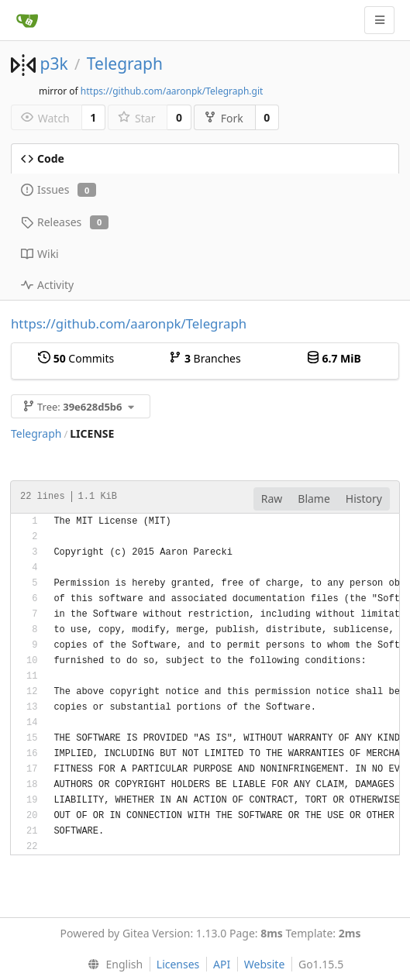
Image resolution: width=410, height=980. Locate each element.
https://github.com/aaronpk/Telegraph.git (172, 91)
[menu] (112, 965)
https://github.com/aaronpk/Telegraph (129, 323)
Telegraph (125, 64)
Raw (272, 499)
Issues (59, 189)
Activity (47, 285)
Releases (65, 222)
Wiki (40, 254)
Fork (224, 118)
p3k (53, 64)
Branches (205, 358)
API (222, 964)
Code (43, 158)
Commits (76, 358)
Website (265, 964)
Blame (314, 499)
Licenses (178, 964)
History (364, 499)
